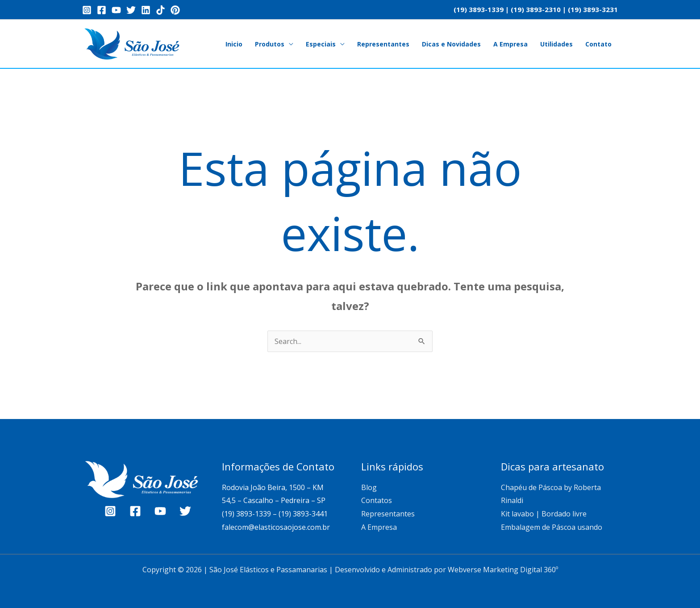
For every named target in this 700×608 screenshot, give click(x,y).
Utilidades (556, 44)
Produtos (270, 44)
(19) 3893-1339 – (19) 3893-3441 (275, 514)
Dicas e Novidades (451, 44)
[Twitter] (131, 10)
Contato (598, 44)
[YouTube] (116, 10)
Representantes (383, 44)
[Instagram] (87, 10)
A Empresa (510, 44)
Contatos (377, 500)
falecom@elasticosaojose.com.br (276, 527)
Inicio (234, 44)
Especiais (321, 44)
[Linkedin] (146, 10)
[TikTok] (160, 10)
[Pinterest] (175, 10)
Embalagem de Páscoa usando (552, 527)
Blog (369, 487)
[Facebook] (102, 10)
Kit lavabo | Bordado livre (544, 514)
